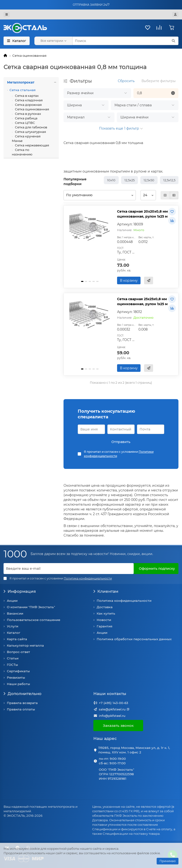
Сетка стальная (23, 90)
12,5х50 (149, 180)
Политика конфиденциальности (124, 601)
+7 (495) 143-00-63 (114, 703)
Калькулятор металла (25, 645)
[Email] (69, 569)
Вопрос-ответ (18, 652)
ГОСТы (12, 665)
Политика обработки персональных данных (134, 639)
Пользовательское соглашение (34, 620)
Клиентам (106, 591)
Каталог (14, 633)
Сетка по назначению (22, 152)
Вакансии (15, 613)
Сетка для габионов (31, 127)
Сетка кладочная (28, 100)
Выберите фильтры (159, 81)
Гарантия (105, 626)
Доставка (105, 607)
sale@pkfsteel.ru (112, 709)
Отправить (121, 442)
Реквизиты (16, 677)
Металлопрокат (33, 82)
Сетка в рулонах (28, 114)
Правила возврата (22, 703)
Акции (12, 601)
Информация (20, 591)
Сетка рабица (26, 118)
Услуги (13, 626)
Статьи (13, 658)
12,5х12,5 (169, 180)
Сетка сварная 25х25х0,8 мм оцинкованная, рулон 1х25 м (142, 301)
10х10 (111, 180)
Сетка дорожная (28, 105)
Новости (104, 620)
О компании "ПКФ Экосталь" (31, 607)
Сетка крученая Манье (26, 138)
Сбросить (126, 81)
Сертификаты (18, 671)
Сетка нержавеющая (32, 145)
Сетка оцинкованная (29, 56)
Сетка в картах (26, 96)
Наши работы (18, 684)
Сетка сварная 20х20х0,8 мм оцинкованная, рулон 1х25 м (142, 214)
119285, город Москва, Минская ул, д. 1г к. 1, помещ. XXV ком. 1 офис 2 (134, 750)
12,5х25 (130, 180)
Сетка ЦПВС (25, 123)
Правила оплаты (21, 709)
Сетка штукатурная (30, 132)
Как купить (106, 613)
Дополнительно (23, 694)
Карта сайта (17, 639)
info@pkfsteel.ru (112, 716)
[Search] (125, 41)
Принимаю (168, 861)
